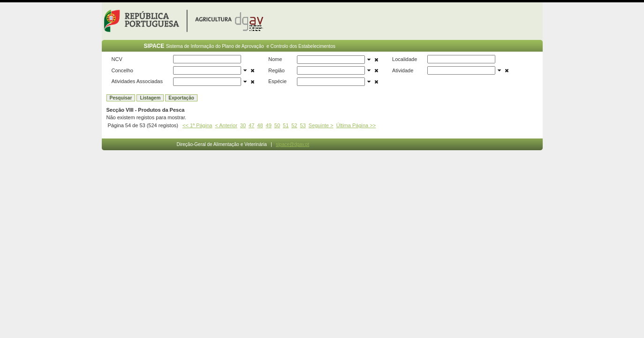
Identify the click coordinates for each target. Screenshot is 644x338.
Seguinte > (321, 125)
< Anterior (226, 125)
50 (277, 125)
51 (286, 125)
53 (303, 125)
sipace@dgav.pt (292, 144)
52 (294, 125)
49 (269, 125)
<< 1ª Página (197, 125)
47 (251, 125)
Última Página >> (356, 125)
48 (260, 125)
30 (243, 125)
